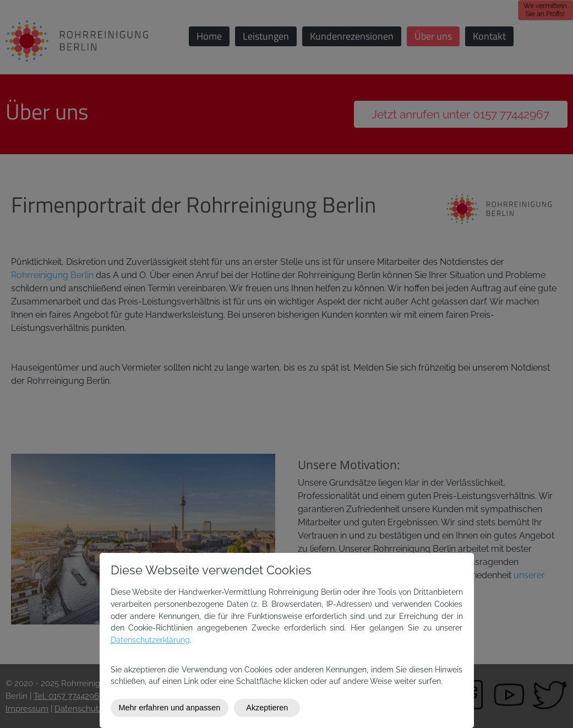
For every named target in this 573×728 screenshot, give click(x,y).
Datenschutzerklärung (150, 640)
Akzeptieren (267, 708)
